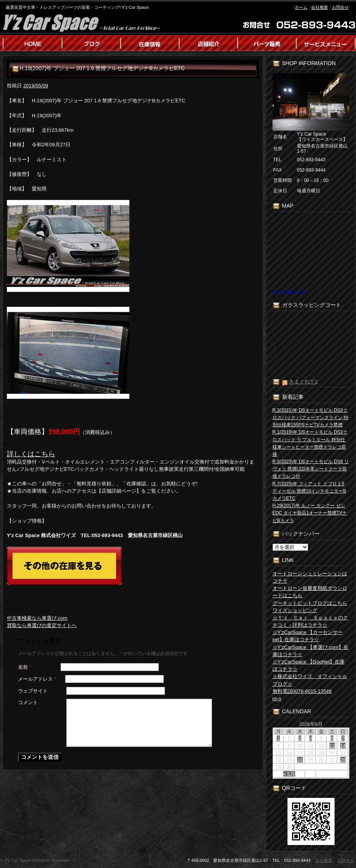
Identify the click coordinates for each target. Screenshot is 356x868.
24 (300, 760)
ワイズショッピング (295, 610)
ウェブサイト (33, 691)
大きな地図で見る (289, 292)
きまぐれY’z (303, 382)
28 (343, 760)
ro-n (277, 698)
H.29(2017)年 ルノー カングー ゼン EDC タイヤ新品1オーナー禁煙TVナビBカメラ (310, 513)
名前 (25, 667)
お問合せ (340, 7)
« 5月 (289, 774)
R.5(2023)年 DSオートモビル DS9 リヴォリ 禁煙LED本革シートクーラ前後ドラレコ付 (311, 469)
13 (332, 746)
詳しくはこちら (31, 454)
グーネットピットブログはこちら (310, 603)
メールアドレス (37, 679)
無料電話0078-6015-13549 (302, 691)
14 (343, 746)
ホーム (301, 7)
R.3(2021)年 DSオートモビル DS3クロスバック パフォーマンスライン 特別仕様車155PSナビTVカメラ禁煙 (311, 418)
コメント (28, 702)
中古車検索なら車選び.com (37, 618)
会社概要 (320, 7)
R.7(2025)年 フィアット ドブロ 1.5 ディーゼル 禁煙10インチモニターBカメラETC (309, 491)
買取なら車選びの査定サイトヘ (42, 625)
